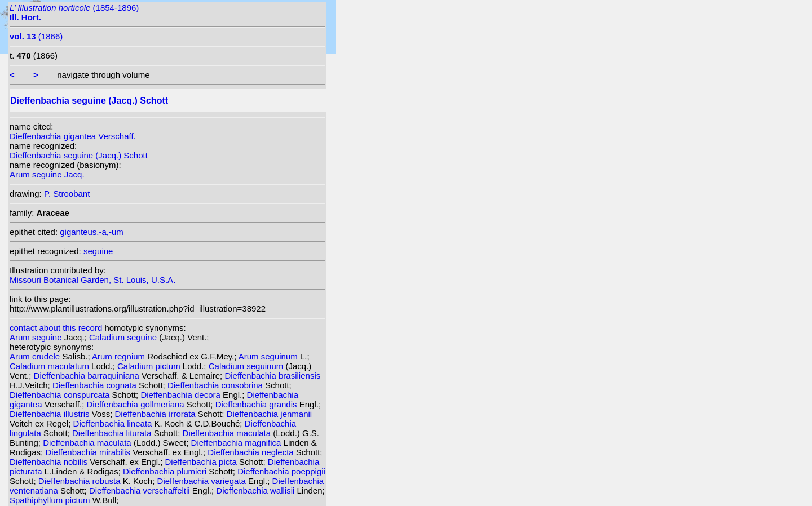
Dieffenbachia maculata (228, 433)
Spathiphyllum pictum (51, 500)
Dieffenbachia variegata (203, 481)
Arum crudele (36, 356)
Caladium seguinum (247, 366)
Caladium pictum (150, 366)
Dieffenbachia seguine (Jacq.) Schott (79, 155)
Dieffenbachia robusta (81, 481)
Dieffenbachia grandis (257, 404)
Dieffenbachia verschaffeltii (141, 491)
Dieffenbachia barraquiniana (88, 376)
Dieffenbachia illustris (51, 414)
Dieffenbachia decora (182, 395)
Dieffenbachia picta (202, 462)
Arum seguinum (269, 356)
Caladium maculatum (50, 366)
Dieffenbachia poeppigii (281, 471)
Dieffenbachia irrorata (156, 414)
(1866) (36, 36)
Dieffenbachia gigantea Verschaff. (73, 136)
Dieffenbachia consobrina (216, 385)
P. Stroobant (67, 194)
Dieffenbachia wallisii (256, 491)
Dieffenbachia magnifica (237, 443)
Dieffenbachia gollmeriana (137, 404)
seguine (98, 251)
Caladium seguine (124, 337)
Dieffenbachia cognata (96, 385)
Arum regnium (120, 356)
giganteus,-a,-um (92, 232)
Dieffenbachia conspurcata (61, 395)
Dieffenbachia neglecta (252, 452)
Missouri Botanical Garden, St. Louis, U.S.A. (92, 280)
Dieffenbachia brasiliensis (272, 376)
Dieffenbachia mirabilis (89, 452)
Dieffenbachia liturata (113, 433)
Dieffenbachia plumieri (166, 471)
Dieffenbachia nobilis (50, 462)
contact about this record (56, 328)
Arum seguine (37, 337)
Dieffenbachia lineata (114, 423)
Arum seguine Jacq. (47, 174)
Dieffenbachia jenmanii (270, 414)
